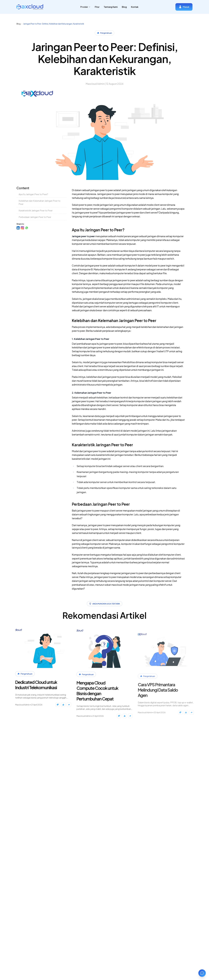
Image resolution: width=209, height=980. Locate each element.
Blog (124, 7)
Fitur (97, 7)
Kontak (135, 7)
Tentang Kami (111, 7)
